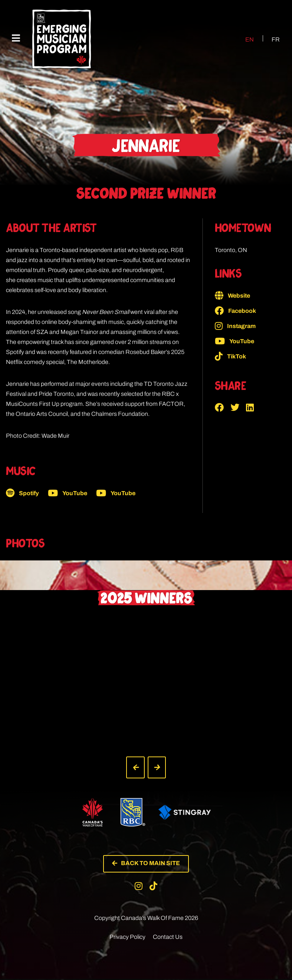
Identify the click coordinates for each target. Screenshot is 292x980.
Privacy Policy (127, 938)
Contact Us (168, 938)
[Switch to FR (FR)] (271, 39)
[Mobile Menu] (16, 38)
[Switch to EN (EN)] (245, 39)
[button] (223, 407)
